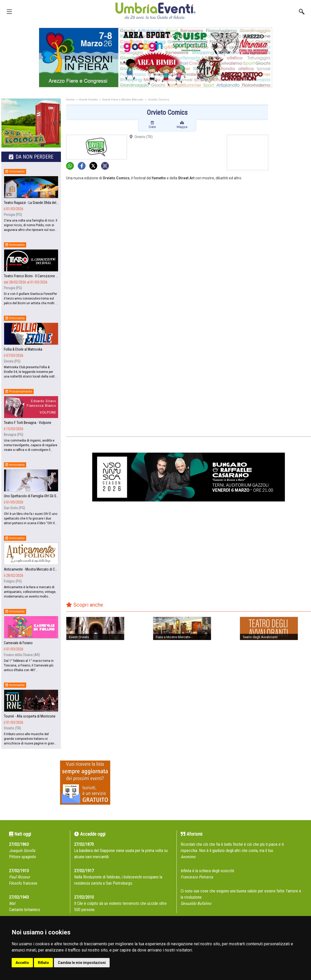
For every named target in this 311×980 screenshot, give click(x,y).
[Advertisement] (292, 181)
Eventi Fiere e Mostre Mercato (123, 100)
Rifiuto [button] (43, 963)
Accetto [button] (22, 963)
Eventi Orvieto (89, 100)
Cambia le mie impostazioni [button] (82, 963)
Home (70, 100)
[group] (155, 58)
